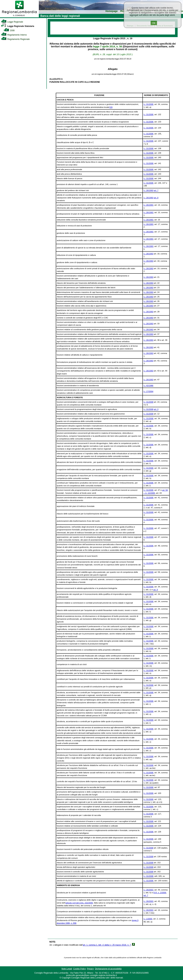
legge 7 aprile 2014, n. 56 (108, 46)
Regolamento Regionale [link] (15, 39)
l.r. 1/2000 (148, 919)
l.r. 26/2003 (148, 890)
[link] (19, 17)
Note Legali (67, 969)
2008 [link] (9, 31)
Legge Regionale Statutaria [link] (18, 26)
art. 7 (156, 190)
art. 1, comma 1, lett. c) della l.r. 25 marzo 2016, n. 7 (107, 945)
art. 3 (156, 409)
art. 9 (156, 590)
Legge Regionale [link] (12, 22)
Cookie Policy (79, 969)
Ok (154, 23)
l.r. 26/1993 (148, 190)
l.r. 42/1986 (148, 386)
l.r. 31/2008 (148, 104)
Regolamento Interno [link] (14, 35)
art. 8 (156, 198)
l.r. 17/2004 (148, 391)
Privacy (90, 969)
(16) (111, 107)
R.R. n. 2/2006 (160, 893)
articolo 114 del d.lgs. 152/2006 (79, 903)
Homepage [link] (112, 11)
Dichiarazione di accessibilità (108, 969)
